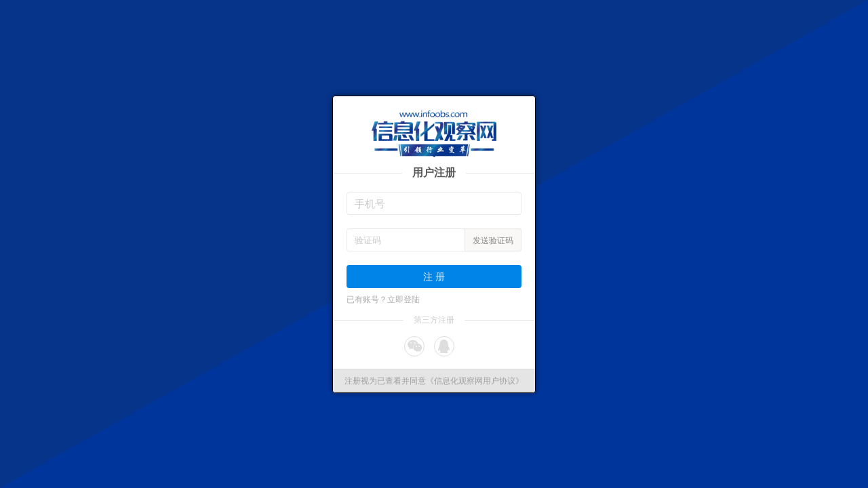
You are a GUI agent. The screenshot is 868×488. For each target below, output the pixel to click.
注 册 (434, 276)
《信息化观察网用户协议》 (475, 381)
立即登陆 (403, 300)
